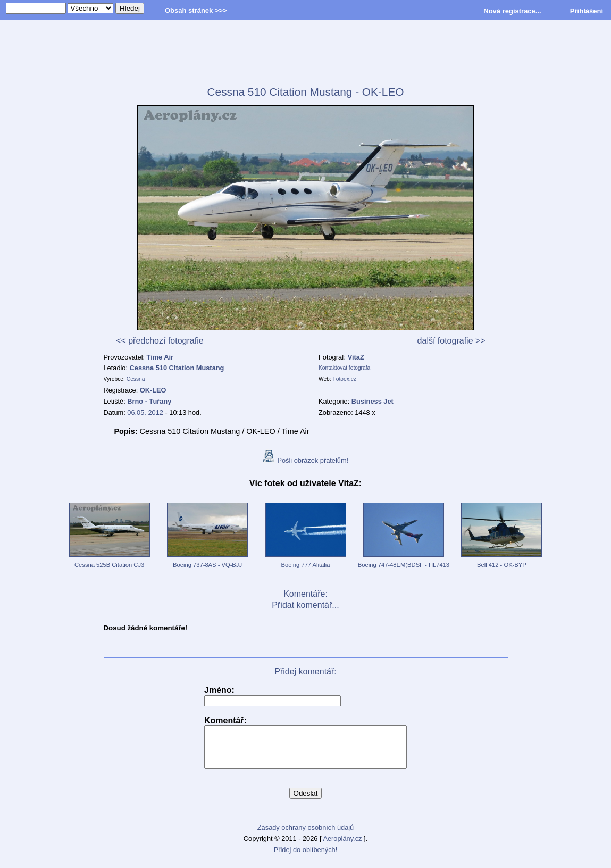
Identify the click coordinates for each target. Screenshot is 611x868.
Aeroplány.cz (342, 846)
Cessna (136, 379)
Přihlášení (587, 11)
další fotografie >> (451, 341)
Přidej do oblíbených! (306, 858)
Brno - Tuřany (149, 401)
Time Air (160, 357)
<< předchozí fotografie (160, 341)
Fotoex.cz (345, 379)
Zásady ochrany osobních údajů (305, 835)
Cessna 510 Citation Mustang (177, 368)
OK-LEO (153, 390)
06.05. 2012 (145, 412)
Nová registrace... (512, 11)
